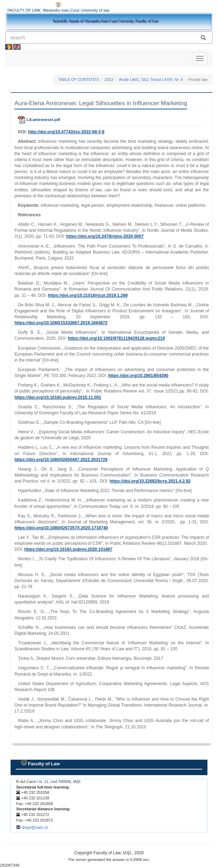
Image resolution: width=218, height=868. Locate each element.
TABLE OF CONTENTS (79, 79)
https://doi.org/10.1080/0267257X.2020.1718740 (61, 528)
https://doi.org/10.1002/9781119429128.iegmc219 (116, 338)
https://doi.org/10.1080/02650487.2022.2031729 (61, 460)
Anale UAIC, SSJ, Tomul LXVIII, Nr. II (151, 79)
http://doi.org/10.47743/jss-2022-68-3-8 (66, 132)
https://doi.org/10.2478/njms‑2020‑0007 (105, 236)
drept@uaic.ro (35, 828)
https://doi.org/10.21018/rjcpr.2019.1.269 (88, 295)
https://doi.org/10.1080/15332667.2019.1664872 (61, 323)
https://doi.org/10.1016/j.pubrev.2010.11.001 (58, 397)
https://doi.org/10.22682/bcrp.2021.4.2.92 (150, 481)
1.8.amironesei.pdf (39, 120)
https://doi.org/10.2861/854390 (138, 376)
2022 (109, 79)
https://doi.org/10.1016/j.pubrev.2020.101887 (68, 549)
